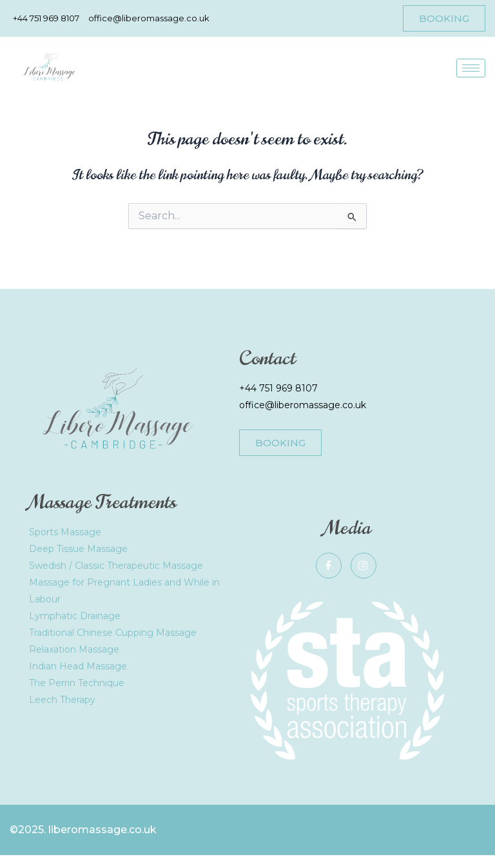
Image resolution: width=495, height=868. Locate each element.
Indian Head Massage (78, 666)
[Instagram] (364, 566)
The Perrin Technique (77, 683)
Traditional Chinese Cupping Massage (113, 633)
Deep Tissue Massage (78, 549)
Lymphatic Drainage (75, 616)
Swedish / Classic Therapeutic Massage (116, 566)
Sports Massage (65, 532)
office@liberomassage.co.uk (303, 405)
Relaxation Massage (74, 649)
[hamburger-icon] (471, 68)
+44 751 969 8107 (278, 388)
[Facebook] (329, 566)
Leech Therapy (62, 700)
